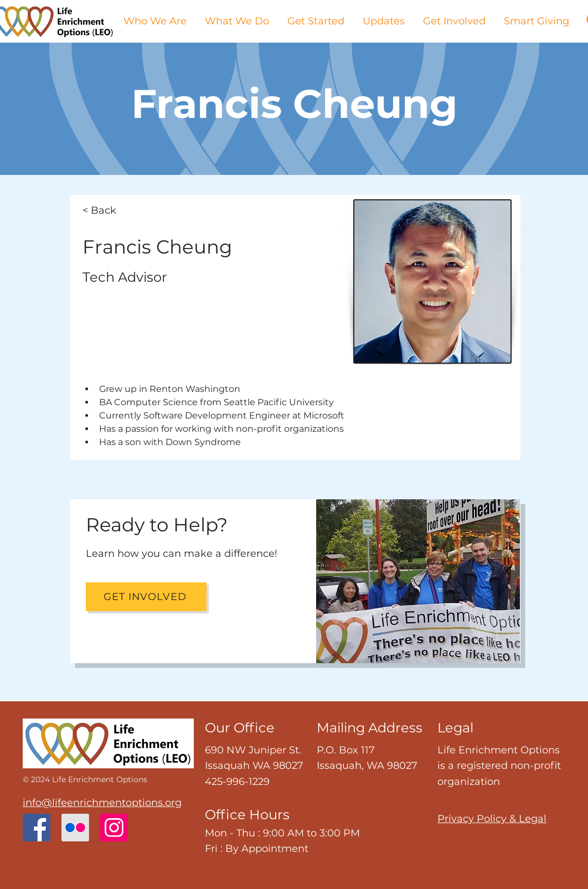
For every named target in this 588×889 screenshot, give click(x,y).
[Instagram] (114, 828)
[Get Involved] (146, 597)
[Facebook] (37, 828)
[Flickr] (75, 828)
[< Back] (119, 210)
